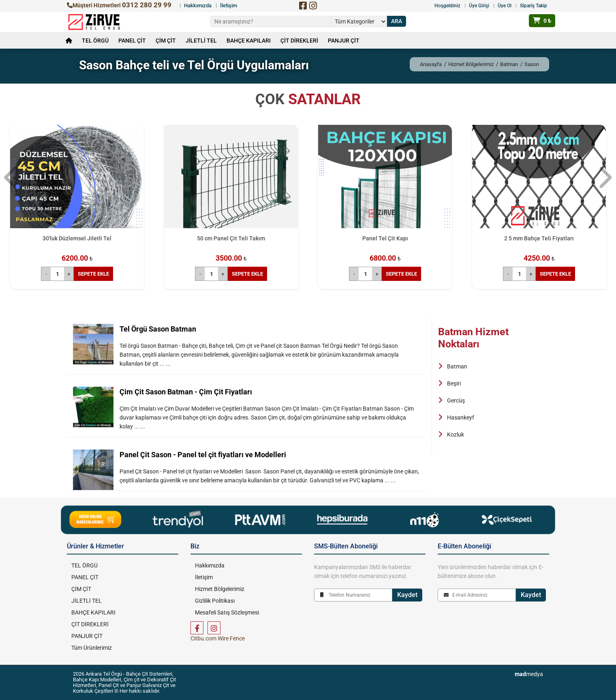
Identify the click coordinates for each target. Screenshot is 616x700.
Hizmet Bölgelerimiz (471, 64)
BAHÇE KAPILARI (249, 41)
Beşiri (454, 383)
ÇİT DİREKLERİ (299, 41)
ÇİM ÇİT (166, 41)
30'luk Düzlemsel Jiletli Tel (77, 238)
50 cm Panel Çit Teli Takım (231, 238)
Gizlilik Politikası (214, 601)
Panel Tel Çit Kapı (385, 238)
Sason (532, 64)
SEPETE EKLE (93, 274)
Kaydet (407, 595)
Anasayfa (431, 64)
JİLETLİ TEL (201, 41)
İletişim (229, 5)
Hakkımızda (198, 5)
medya (529, 674)
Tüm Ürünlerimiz (91, 648)
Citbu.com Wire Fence (218, 638)
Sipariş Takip (534, 6)
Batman (509, 64)
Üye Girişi (479, 6)
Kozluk (456, 435)
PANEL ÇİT (132, 41)
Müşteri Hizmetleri (119, 5)
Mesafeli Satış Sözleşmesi (227, 612)
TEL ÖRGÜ (95, 41)
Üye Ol (505, 6)
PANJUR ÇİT (344, 41)
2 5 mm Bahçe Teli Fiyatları (539, 238)
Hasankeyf (461, 417)
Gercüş (456, 400)
